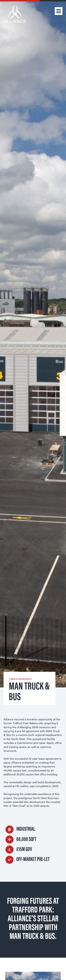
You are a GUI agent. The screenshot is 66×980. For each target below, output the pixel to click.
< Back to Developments (20, 678)
